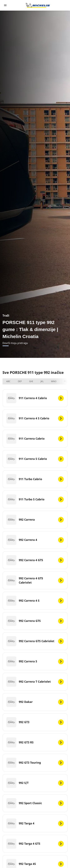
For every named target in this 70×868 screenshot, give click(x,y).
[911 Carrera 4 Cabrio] (35, 398)
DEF (20, 381)
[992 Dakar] (35, 702)
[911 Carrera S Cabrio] (35, 459)
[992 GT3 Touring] (35, 763)
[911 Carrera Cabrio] (35, 439)
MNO (54, 381)
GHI (31, 381)
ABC (8, 381)
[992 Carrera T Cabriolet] (35, 682)
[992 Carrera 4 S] (35, 601)
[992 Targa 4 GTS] (35, 844)
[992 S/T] (35, 783)
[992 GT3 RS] (35, 742)
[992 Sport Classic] (35, 803)
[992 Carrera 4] (35, 540)
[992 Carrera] (35, 520)
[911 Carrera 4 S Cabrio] (35, 418)
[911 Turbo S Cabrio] (35, 499)
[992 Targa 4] (35, 823)
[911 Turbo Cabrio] (35, 479)
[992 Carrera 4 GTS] (35, 560)
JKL (42, 381)
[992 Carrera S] (35, 661)
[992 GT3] (35, 722)
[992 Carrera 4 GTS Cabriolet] (35, 580)
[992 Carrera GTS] (35, 621)
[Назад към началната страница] (38, 5)
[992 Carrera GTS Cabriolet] (35, 641)
